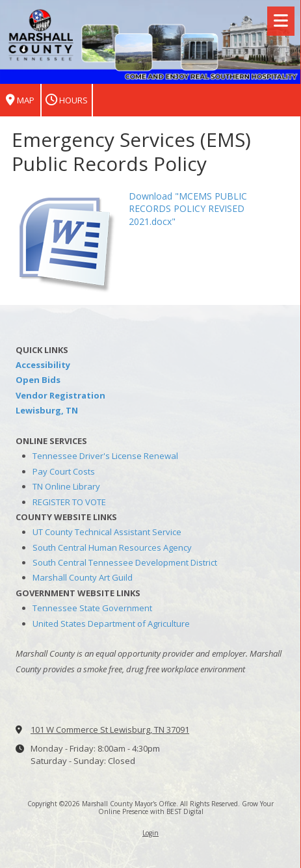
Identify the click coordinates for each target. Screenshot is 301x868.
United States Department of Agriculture (111, 624)
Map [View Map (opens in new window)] (20, 100)
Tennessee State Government (92, 608)
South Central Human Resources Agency (112, 547)
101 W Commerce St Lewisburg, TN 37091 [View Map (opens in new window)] (110, 730)
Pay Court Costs (64, 471)
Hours (67, 100)
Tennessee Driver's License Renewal (105, 456)
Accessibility (43, 365)
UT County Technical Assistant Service (107, 532)
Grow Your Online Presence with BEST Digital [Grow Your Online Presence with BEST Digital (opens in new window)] (186, 808)
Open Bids (38, 380)
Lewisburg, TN (47, 410)
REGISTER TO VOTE (69, 502)
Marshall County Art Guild (83, 577)
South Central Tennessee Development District (125, 562)
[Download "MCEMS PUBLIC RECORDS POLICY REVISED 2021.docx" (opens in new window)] (65, 240)
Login (150, 833)
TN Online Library (66, 486)
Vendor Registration (60, 395)
